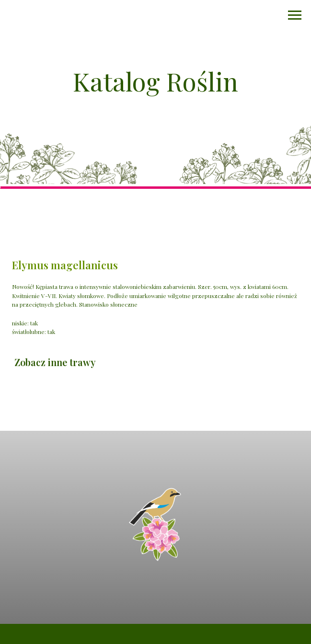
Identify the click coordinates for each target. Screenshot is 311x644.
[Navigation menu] (295, 15)
